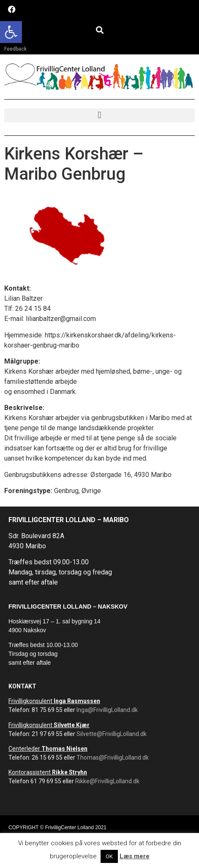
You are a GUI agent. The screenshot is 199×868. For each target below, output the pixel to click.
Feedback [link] (15, 49)
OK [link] (109, 856)
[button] (99, 30)
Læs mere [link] (135, 856)
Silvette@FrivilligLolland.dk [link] (112, 734)
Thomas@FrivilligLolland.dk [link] (113, 757)
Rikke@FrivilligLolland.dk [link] (107, 781)
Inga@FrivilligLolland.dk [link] (107, 710)
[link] (11, 32)
